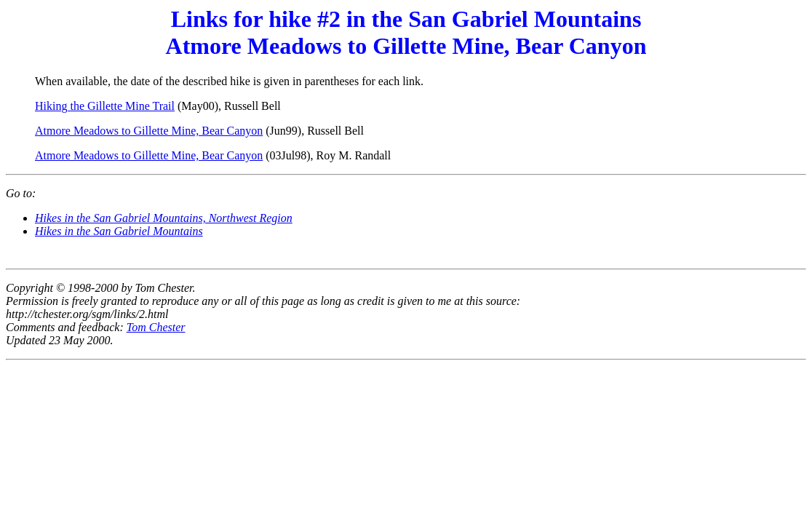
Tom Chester (156, 327)
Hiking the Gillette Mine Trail (105, 106)
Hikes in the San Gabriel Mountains (119, 231)
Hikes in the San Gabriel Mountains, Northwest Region (164, 218)
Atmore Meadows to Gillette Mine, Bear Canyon (149, 131)
